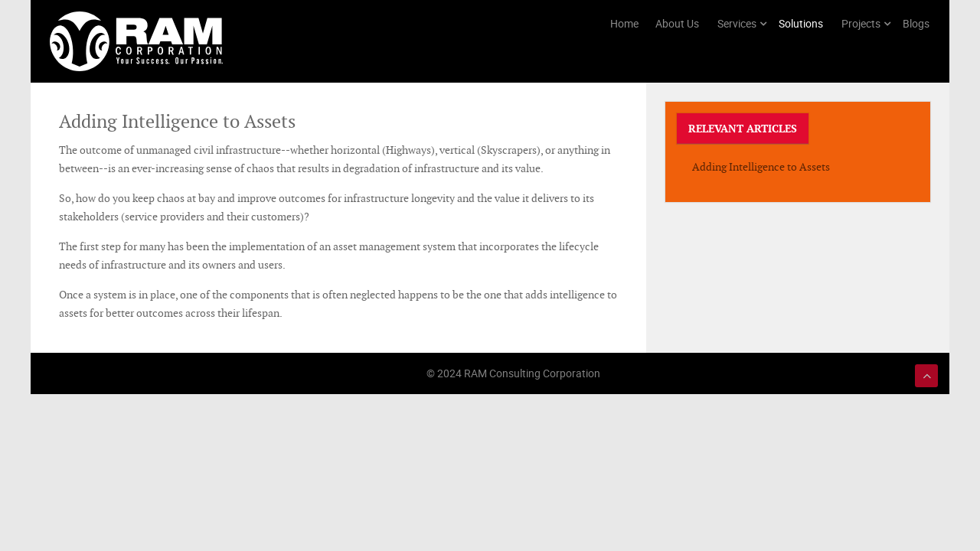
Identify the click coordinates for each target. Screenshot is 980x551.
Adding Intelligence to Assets (761, 167)
